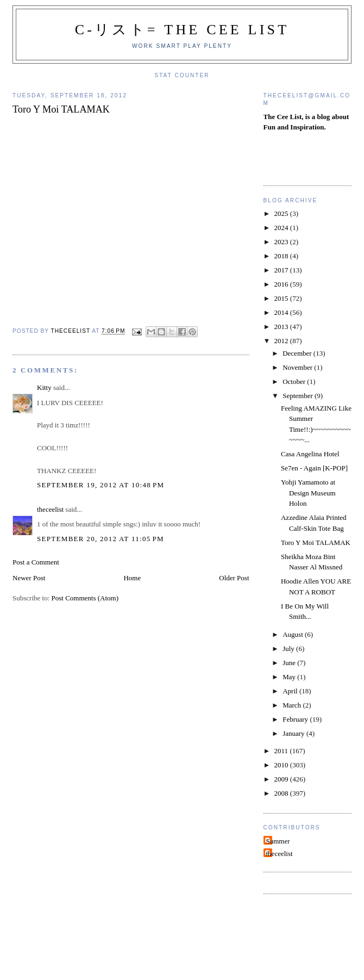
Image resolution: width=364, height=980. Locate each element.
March (293, 705)
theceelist (50, 509)
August (294, 634)
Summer (278, 841)
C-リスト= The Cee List (182, 30)
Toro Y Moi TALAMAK (316, 542)
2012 (282, 341)
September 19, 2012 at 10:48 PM (101, 485)
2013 (282, 327)
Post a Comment (36, 562)
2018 (282, 256)
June (290, 663)
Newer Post (29, 578)
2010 (282, 765)
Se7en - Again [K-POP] (314, 468)
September (299, 396)
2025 (282, 213)
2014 (282, 312)
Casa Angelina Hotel (310, 454)
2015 (282, 298)
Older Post (234, 578)
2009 (282, 779)
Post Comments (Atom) (85, 598)
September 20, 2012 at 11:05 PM (101, 539)
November (298, 367)
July (289, 649)
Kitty (44, 387)
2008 (282, 793)
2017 (282, 270)
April (291, 691)
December (298, 353)
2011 (282, 751)
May (290, 677)
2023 (282, 242)
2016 (282, 284)
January (294, 733)
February (296, 719)
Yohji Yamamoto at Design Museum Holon (308, 493)
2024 (282, 228)
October (295, 382)
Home (132, 578)
